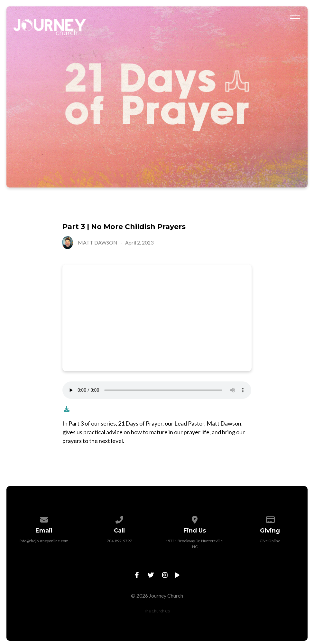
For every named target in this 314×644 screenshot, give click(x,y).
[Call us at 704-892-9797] (119, 519)
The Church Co (157, 611)
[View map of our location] (195, 519)
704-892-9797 (119, 541)
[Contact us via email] (44, 519)
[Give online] (270, 519)
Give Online (270, 541)
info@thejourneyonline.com (44, 541)
